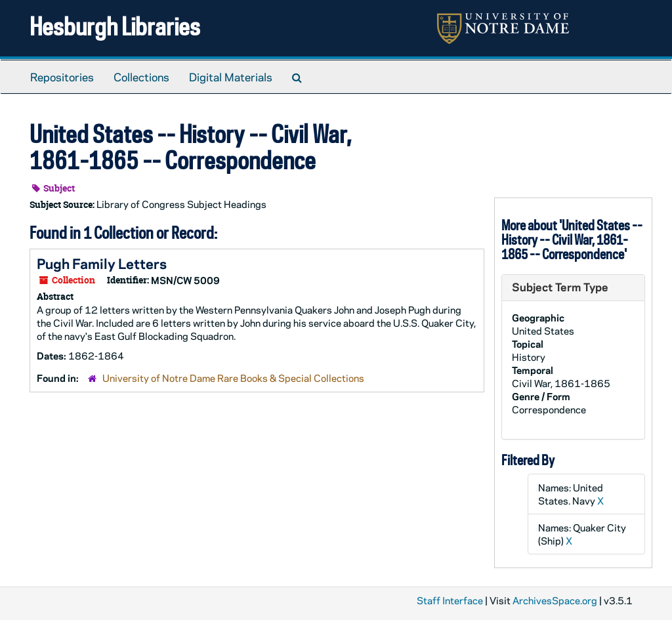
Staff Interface (450, 600)
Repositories (62, 77)
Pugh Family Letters (102, 263)
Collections (141, 77)
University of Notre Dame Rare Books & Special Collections (233, 378)
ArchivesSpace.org (555, 600)
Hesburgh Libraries (115, 26)
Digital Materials (231, 77)
